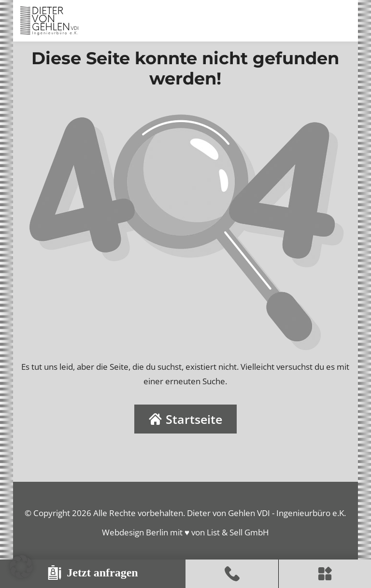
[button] (21, 567)
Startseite (185, 419)
